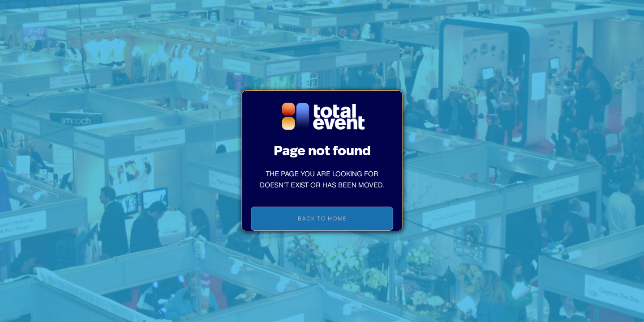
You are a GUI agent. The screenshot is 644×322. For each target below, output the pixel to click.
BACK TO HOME (322, 224)
